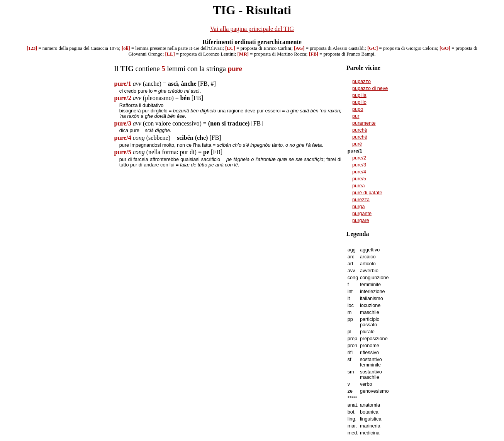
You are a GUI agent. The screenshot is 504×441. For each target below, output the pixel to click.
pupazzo (361, 81)
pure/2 (359, 158)
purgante (362, 214)
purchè (360, 130)
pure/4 (359, 172)
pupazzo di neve (370, 88)
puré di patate (367, 193)
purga (358, 207)
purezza (361, 200)
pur (356, 116)
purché (360, 137)
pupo (358, 109)
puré (357, 144)
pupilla (359, 95)
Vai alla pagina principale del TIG (252, 29)
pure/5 (359, 179)
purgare (361, 220)
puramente (364, 123)
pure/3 (359, 165)
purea (358, 186)
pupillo (359, 102)
